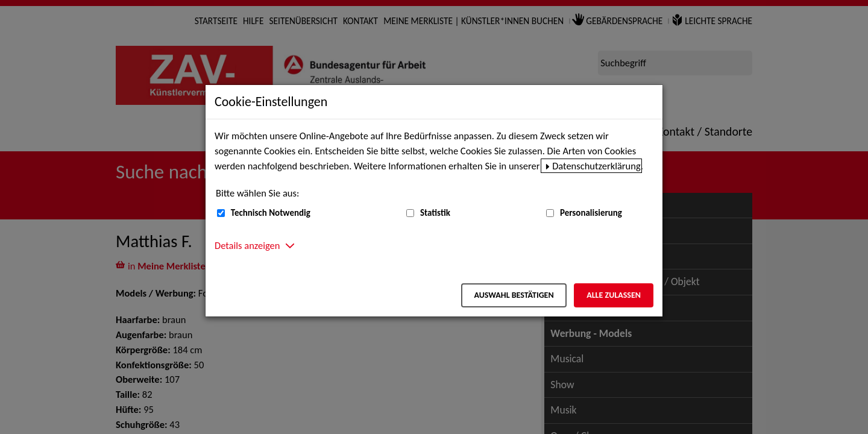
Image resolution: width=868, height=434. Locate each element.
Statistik (435, 213)
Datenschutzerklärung (596, 166)
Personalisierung (591, 213)
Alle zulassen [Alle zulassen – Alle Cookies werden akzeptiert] (614, 295)
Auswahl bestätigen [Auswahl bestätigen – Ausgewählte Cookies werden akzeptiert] (514, 295)
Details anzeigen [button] (247, 245)
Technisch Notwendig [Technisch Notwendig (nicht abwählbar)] (271, 213)
